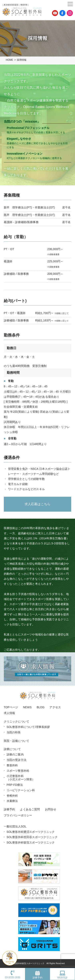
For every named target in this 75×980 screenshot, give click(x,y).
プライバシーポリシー (18, 815)
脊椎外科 (12, 796)
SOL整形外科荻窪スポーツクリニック (31, 842)
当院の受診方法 (16, 760)
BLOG (41, 707)
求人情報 (9, 713)
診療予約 (9, 809)
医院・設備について (16, 741)
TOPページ (11, 707)
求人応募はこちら (37, 504)
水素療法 (12, 801)
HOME (9, 60)
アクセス (55, 707)
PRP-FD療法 (15, 785)
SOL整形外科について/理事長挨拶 (28, 727)
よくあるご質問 (30, 809)
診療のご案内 (15, 754)
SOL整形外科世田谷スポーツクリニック (32, 837)
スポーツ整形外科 (18, 771)
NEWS (27, 707)
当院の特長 (14, 732)
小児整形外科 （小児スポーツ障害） (21, 778)
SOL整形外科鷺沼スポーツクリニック (31, 832)
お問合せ (51, 809)
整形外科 (12, 765)
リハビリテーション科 (21, 790)
